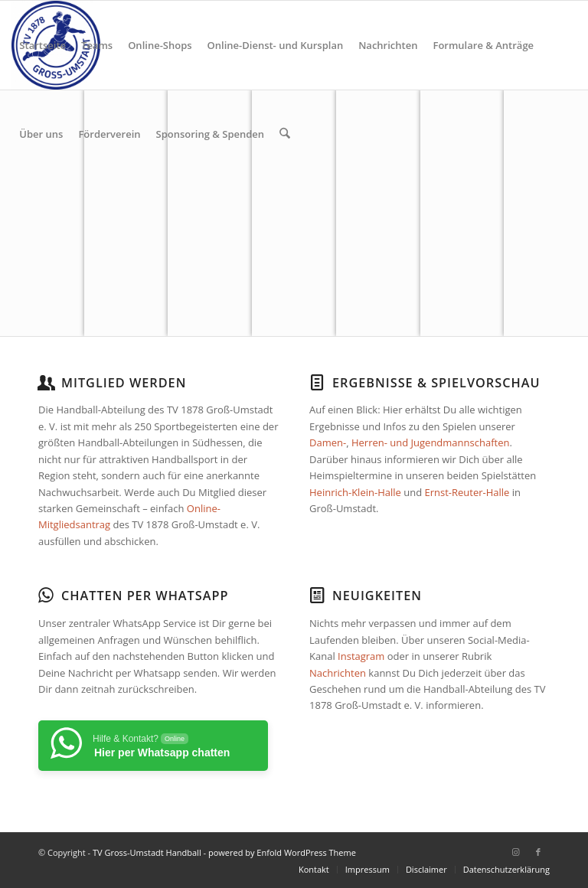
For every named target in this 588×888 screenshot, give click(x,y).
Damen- (328, 442)
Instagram (361, 656)
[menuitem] (42, 45)
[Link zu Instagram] (515, 852)
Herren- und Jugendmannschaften (430, 442)
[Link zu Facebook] (538, 852)
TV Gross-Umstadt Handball (147, 852)
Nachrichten (338, 673)
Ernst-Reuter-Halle (467, 492)
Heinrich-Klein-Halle (355, 492)
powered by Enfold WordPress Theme (282, 852)
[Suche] (284, 134)
